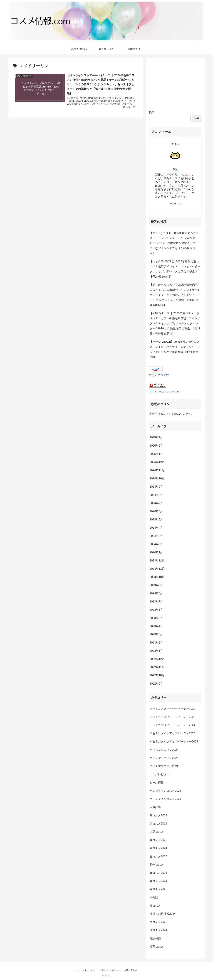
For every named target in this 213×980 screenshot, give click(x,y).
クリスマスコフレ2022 (164, 750)
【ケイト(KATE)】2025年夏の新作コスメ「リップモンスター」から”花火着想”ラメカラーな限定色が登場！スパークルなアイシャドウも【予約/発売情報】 (174, 243)
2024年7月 (156, 503)
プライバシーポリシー (110, 970)
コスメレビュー (159, 774)
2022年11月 (157, 667)
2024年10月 (157, 478)
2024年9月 (156, 487)
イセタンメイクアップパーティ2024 (172, 733)
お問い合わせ (131, 970)
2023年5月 (156, 618)
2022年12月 (157, 659)
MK (175, 169)
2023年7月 (156, 602)
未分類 (154, 897)
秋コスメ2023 (158, 922)
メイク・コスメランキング (164, 392)
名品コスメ (157, 832)
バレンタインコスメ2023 (165, 791)
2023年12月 (157, 561)
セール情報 (157, 783)
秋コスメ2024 (158, 930)
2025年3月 (156, 437)
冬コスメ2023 (158, 815)
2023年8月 (156, 593)
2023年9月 (156, 585)
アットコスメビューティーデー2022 (172, 709)
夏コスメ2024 (158, 848)
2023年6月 (156, 610)
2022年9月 (156, 684)
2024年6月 (156, 511)
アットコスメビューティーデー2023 (172, 717)
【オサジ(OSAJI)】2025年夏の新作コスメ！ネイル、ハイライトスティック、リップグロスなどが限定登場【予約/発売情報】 (175, 349)
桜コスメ (155, 906)
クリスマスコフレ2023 (164, 758)
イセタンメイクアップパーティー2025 (174, 742)
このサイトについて (86, 970)
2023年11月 (157, 569)
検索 (152, 112)
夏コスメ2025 (158, 856)
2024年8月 (156, 495)
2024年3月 (156, 536)
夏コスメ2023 (158, 840)
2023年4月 (156, 626)
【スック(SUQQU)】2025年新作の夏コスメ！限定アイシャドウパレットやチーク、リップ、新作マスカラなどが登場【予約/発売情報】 (175, 269)
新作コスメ (157, 865)
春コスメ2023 (158, 873)
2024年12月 (157, 462)
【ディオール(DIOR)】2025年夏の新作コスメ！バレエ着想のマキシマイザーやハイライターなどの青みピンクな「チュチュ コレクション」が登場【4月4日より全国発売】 (175, 295)
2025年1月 (156, 454)
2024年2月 (156, 544)
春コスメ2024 (158, 881)
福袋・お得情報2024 (163, 914)
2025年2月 (156, 446)
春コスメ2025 (158, 889)
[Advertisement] (175, 83)
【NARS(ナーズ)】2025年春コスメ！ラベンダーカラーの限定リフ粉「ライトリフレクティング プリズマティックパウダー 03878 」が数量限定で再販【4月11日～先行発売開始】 (175, 323)
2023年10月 (157, 577)
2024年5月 (156, 520)
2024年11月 (157, 470)
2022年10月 (157, 675)
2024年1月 (156, 552)
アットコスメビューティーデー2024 (172, 725)
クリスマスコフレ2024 (164, 766)
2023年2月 (156, 643)
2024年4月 (156, 528)
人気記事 (155, 807)
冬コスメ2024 (158, 824)
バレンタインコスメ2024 (165, 799)
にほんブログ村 (159, 375)
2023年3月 (156, 634)
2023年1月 (156, 651)
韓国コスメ (157, 947)
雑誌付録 (155, 939)
